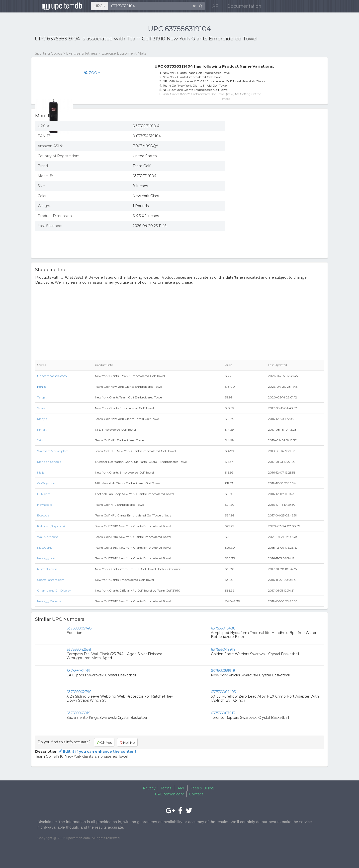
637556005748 (79, 628)
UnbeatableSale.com (52, 376)
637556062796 (79, 692)
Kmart (42, 430)
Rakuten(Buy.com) (51, 526)
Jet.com (43, 440)
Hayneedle (45, 505)
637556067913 (223, 713)
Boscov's (43, 515)
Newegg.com (47, 558)
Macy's (42, 419)
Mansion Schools (49, 462)
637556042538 (79, 649)
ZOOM (97, 73)
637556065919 (79, 713)
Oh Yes (104, 743)
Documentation (240, 7)
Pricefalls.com (47, 569)
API (212, 7)
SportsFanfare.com (51, 580)
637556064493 (223, 692)
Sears (41, 408)
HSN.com (44, 494)
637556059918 (223, 671)
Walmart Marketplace (53, 451)
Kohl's (41, 387)
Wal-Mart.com (48, 537)
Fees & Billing (202, 788)
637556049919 (223, 649)
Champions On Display (54, 590)
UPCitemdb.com (170, 794)
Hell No (127, 743)
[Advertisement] (278, 218)
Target (42, 397)
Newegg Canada (49, 601)
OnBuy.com (46, 483)
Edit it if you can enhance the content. (97, 751)
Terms (166, 788)
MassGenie (45, 548)
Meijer (41, 472)
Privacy (149, 788)
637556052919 (79, 671)
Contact (196, 794)
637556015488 (223, 628)
